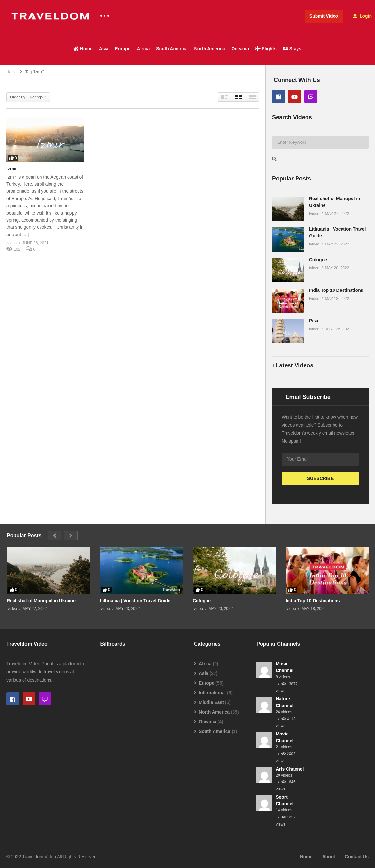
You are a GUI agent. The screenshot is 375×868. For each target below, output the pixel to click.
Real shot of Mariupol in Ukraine (41, 601)
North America (210, 49)
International (212, 693)
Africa (143, 49)
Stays (292, 49)
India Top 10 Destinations (336, 290)
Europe (123, 49)
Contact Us (357, 857)
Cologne (318, 260)
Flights (266, 49)
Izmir (12, 169)
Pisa (314, 321)
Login (362, 16)
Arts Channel (290, 769)
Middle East (211, 702)
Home (83, 49)
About (329, 857)
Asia (104, 49)
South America (172, 49)
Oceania (240, 49)
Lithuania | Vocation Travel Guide (135, 601)
